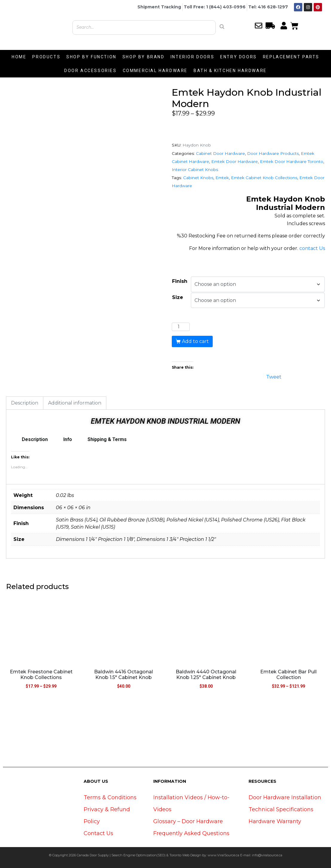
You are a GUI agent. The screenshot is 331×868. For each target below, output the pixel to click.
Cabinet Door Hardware (220, 153)
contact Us (312, 248)
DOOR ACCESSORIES (91, 71)
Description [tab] (25, 403)
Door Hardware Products (273, 153)
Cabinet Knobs (198, 178)
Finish (180, 281)
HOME (19, 57)
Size (178, 297)
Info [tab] (68, 439)
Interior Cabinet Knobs (195, 170)
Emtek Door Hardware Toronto (292, 161)
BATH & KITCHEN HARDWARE (230, 71)
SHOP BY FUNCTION (91, 57)
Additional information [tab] (75, 403)
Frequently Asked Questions (191, 833)
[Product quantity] (181, 327)
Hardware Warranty (275, 821)
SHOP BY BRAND (144, 57)
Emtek (222, 178)
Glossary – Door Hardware (188, 821)
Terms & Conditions (110, 797)
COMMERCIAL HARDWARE (155, 71)
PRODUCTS (46, 57)
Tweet (274, 376)
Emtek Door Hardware (235, 161)
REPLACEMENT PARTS (291, 57)
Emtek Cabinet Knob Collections (264, 178)
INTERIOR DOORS (192, 57)
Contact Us (98, 833)
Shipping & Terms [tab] (107, 439)
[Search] (222, 27)
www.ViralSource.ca (223, 855)
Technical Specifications (281, 809)
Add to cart (195, 341)
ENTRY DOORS (239, 57)
